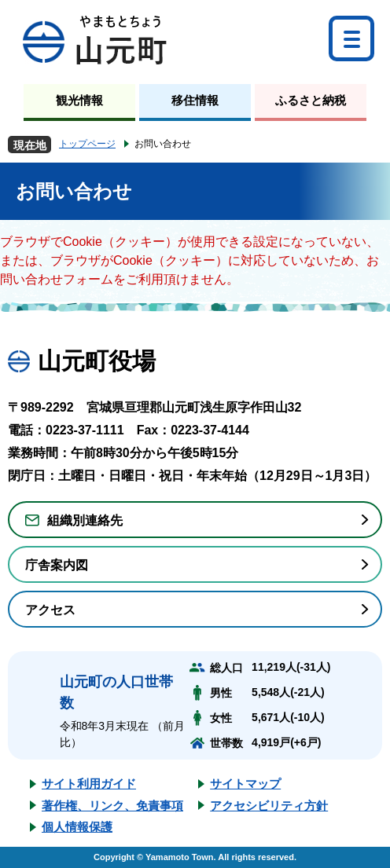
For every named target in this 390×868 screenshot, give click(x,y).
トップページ (87, 144)
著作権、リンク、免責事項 (112, 806)
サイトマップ (245, 784)
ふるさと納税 (311, 100)
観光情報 (79, 100)
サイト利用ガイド (89, 784)
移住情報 (195, 100)
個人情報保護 (77, 827)
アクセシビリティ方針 (269, 806)
